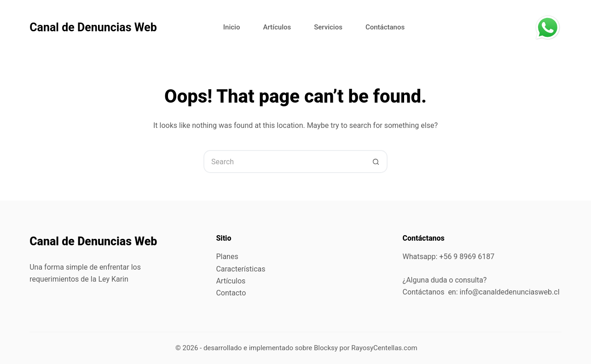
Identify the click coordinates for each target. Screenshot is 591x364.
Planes (227, 257)
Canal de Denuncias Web (93, 27)
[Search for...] (284, 162)
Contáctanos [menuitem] (385, 27)
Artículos (231, 281)
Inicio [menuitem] (232, 27)
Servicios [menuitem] (328, 27)
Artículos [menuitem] (277, 27)
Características (240, 269)
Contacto (231, 293)
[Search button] (376, 162)
